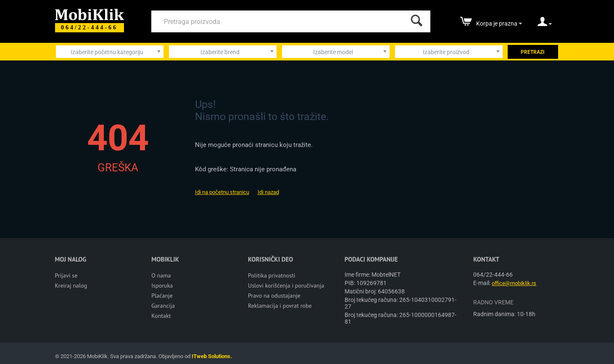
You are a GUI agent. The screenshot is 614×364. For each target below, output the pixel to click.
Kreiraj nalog (71, 285)
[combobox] (110, 52)
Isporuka (162, 285)
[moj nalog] (545, 24)
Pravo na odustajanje (274, 296)
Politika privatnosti (272, 275)
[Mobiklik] (90, 14)
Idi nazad (268, 192)
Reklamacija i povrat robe (280, 306)
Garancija (163, 306)
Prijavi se (66, 275)
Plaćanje (162, 296)
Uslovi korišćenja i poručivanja (286, 285)
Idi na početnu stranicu (222, 192)
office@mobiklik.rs (514, 283)
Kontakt (161, 316)
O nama (161, 275)
